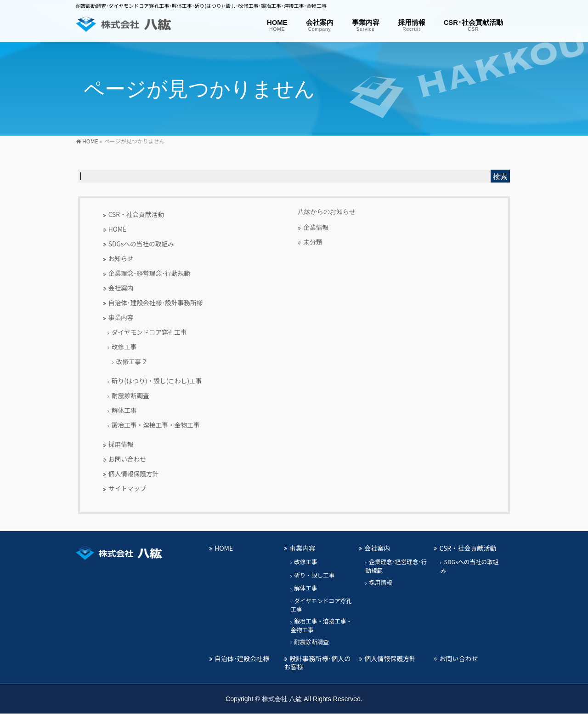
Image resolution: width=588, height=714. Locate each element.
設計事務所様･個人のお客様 (317, 663)
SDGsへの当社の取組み (141, 244)
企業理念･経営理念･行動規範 (149, 273)
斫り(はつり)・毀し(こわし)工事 (157, 381)
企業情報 (316, 227)
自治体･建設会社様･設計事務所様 (156, 303)
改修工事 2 (131, 361)
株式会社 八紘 (282, 699)
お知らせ (121, 258)
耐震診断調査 (130, 395)
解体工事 (124, 410)
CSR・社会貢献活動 (136, 214)
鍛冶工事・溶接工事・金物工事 (156, 425)
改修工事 (124, 347)
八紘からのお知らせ (327, 211)
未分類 (313, 242)
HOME (117, 229)
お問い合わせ (127, 459)
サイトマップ (127, 488)
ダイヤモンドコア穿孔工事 (149, 332)
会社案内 (121, 288)
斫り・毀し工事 (314, 575)
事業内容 (121, 317)
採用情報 (121, 444)
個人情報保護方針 (134, 474)
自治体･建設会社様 (242, 658)
